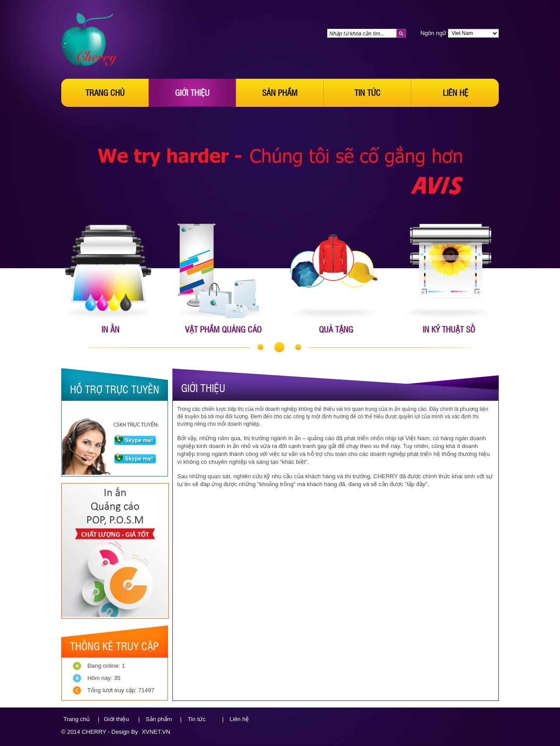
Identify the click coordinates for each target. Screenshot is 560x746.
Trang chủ (105, 92)
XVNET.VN (156, 732)
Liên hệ (455, 92)
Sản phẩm (280, 92)
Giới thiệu (192, 92)
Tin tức (367, 92)
